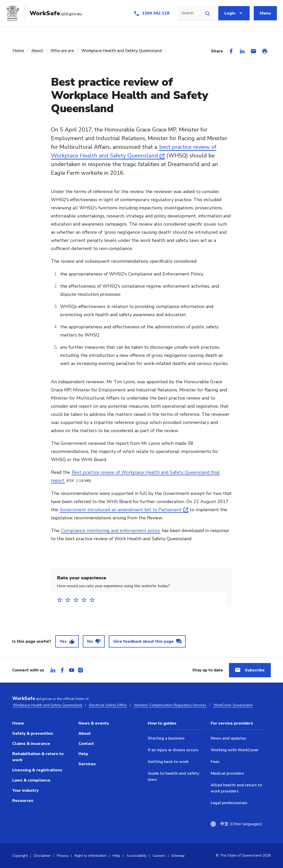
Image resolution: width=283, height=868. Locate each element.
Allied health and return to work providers (236, 788)
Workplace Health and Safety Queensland (122, 51)
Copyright (20, 856)
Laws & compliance (31, 780)
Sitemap (178, 856)
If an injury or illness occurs (173, 750)
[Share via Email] (253, 51)
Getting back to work (168, 762)
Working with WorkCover (235, 750)
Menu (265, 13)
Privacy (63, 856)
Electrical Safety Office (108, 705)
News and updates (228, 738)
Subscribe (255, 670)
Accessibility (136, 856)
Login (230, 13)
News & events (94, 723)
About (37, 51)
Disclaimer (42, 856)
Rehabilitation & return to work (38, 757)
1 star (61, 600)
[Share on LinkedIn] (242, 51)
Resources (23, 801)
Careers (159, 856)
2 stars (69, 600)
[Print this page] (265, 51)
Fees (215, 762)
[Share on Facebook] (231, 51)
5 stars (94, 600)
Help (83, 754)
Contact (86, 744)
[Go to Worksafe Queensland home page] (46, 13)
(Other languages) (241, 824)
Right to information (90, 856)
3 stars (77, 600)
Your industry (25, 790)
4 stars (86, 600)
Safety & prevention (33, 733)
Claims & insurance (31, 744)
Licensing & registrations (37, 770)
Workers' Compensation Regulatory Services (170, 705)
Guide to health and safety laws (173, 776)
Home (18, 51)
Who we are (62, 51)
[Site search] (207, 13)
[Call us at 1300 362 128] (151, 13)
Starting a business (166, 738)
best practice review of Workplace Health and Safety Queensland (134, 151)
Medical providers (227, 773)
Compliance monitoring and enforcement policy (111, 531)
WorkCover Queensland (233, 705)
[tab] (53, 670)
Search (188, 13)
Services (87, 764)
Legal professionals (229, 803)
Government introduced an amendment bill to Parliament (121, 510)
